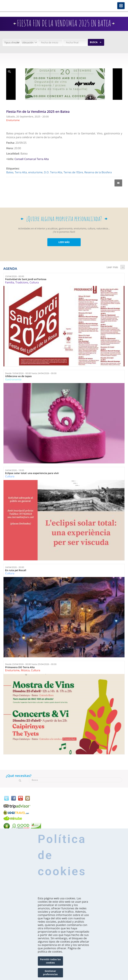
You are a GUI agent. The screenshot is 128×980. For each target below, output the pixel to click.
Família (10, 282)
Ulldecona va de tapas (18, 376)
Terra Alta (21, 172)
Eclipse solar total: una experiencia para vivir (32, 473)
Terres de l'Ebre (73, 172)
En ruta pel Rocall (16, 570)
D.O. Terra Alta (53, 172)
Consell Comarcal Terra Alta (32, 159)
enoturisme (35, 172)
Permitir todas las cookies (50, 961)
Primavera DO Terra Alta (20, 667)
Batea (10, 172)
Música (25, 670)
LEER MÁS (64, 242)
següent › (123, 267)
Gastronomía (13, 379)
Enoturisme (12, 670)
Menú (121, 6)
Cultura (34, 282)
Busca (94, 42)
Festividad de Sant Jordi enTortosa (26, 279)
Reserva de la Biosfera (98, 172)
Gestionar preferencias (50, 973)
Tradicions (22, 282)
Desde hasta (31, 373)
